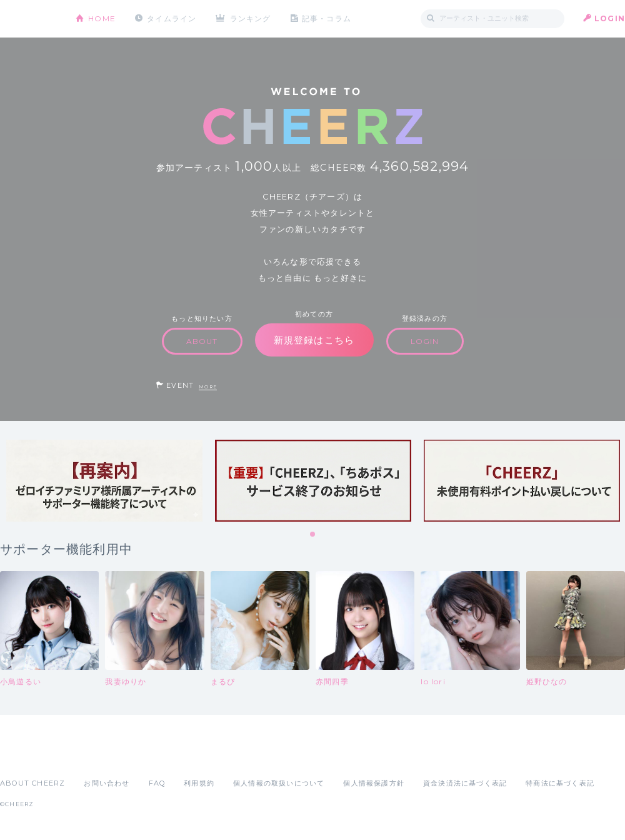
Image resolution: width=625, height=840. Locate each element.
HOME (102, 18)
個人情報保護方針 (374, 783)
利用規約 (199, 783)
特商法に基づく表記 (560, 783)
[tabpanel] (104, 481)
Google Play (95, 756)
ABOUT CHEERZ (32, 783)
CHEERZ (28, 19)
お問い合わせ (107, 783)
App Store (29, 756)
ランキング (251, 18)
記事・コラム (327, 18)
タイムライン (172, 18)
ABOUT (202, 341)
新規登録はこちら (314, 340)
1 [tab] (313, 535)
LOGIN (610, 18)
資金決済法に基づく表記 (465, 783)
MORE (208, 387)
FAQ (157, 783)
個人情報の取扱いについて (279, 783)
